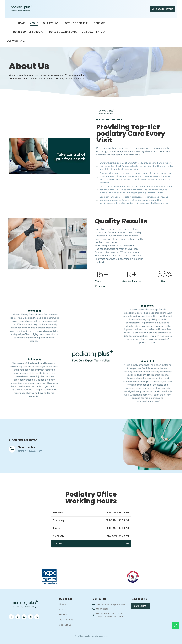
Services (64, 615)
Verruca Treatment (94, 32)
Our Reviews (51, 23)
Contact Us (65, 625)
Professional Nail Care (62, 32)
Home (22, 23)
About (34, 23)
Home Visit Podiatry (76, 23)
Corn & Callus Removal (28, 32)
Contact (99, 23)
